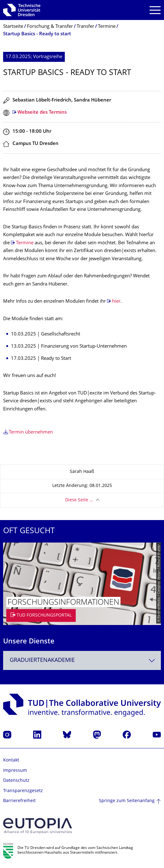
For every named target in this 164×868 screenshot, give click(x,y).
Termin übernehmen (31, 432)
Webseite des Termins (42, 113)
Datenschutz (16, 781)
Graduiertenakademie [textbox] (42, 660)
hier (116, 302)
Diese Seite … (79, 500)
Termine (25, 243)
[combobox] (82, 660)
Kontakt (11, 760)
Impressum (15, 771)
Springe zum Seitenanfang (127, 801)
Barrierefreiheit (19, 801)
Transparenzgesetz (23, 791)
